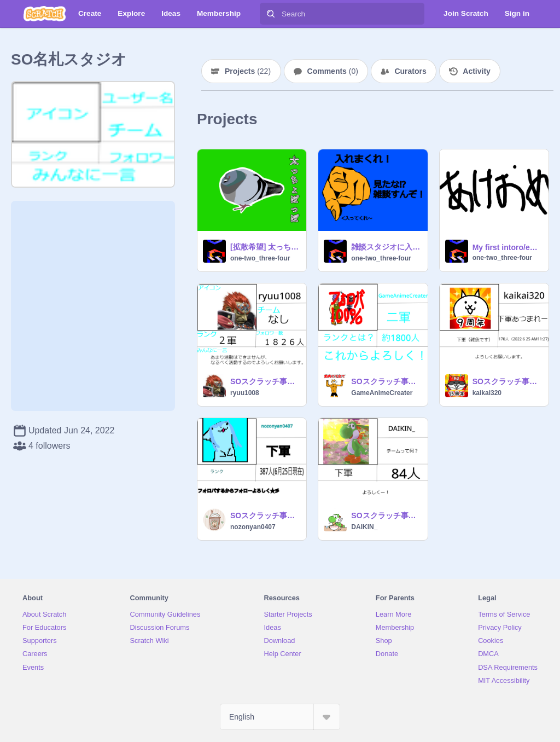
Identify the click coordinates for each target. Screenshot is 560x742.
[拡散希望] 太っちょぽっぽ (265, 247)
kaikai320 (487, 393)
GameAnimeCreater (382, 393)
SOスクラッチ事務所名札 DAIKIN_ (386, 515)
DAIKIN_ (364, 527)
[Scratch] (45, 14)
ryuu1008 (245, 393)
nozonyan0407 (253, 527)
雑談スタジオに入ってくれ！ (386, 247)
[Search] (271, 14)
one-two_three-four (260, 258)
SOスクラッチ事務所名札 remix (265, 381)
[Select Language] (280, 717)
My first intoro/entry (507, 247)
